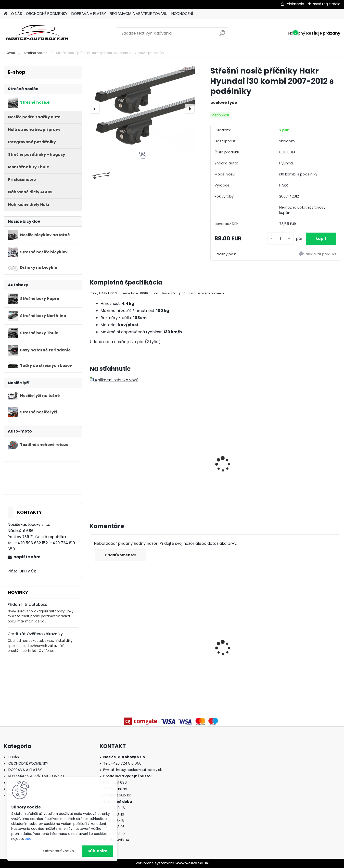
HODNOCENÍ (182, 14)
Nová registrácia (326, 4)
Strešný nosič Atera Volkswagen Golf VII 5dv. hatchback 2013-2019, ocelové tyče (117, 642)
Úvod (11, 53)
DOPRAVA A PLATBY (89, 14)
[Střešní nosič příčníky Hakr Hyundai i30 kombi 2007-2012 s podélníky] (142, 109)
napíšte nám (27, 557)
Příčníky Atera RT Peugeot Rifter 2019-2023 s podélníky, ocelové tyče (308, 632)
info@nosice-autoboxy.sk (139, 770)
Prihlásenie (295, 4)
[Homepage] (5, 14)
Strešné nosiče (36, 53)
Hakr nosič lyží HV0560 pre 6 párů (182, 463)
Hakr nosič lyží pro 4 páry (117, 442)
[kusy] (280, 239)
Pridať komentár (121, 555)
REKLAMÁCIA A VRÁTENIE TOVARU (139, 14)
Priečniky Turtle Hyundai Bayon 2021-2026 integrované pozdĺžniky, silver (180, 638)
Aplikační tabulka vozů (114, 380)
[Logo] (37, 33)
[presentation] (95, 109)
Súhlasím (97, 851)
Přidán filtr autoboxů (27, 604)
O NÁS (17, 14)
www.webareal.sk (192, 863)
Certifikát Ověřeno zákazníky (35, 634)
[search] (222, 35)
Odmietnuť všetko (58, 851)
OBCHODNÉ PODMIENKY (47, 14)
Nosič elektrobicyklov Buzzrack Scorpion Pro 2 (243, 647)
